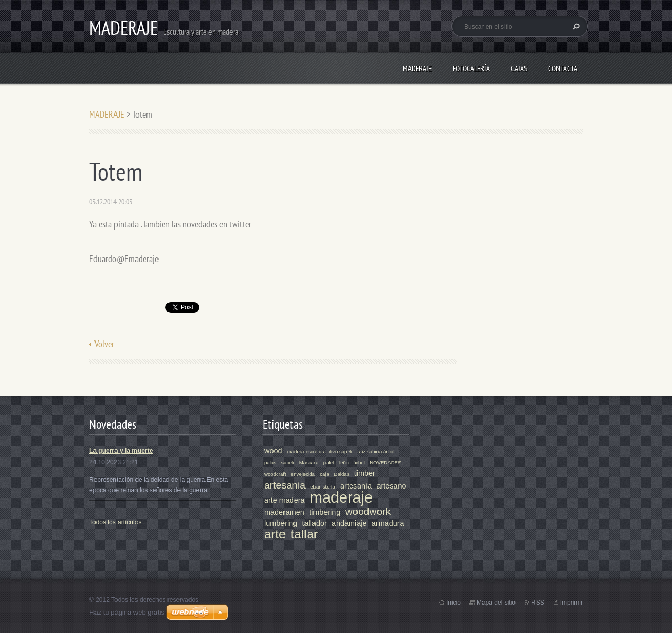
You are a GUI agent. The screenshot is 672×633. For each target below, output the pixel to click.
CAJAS (519, 69)
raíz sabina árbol (376, 452)
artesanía (356, 486)
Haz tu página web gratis (127, 612)
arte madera (285, 500)
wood (273, 451)
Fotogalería (471, 69)
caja (324, 474)
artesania (285, 485)
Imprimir (571, 603)
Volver (104, 344)
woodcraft (275, 474)
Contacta (563, 69)
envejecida (303, 474)
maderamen (284, 512)
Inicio (454, 603)
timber (365, 473)
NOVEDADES (385, 463)
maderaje (341, 497)
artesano (391, 486)
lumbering (281, 523)
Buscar (575, 26)
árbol (359, 463)
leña (344, 463)
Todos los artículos (115, 522)
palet (329, 463)
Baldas (342, 474)
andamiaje (349, 523)
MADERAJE (417, 69)
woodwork (368, 511)
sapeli (287, 463)
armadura (388, 523)
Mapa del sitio (496, 603)
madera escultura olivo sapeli (320, 452)
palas (270, 463)
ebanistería (323, 487)
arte (275, 534)
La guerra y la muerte (121, 451)
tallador (315, 523)
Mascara (309, 463)
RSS (538, 603)
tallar (304, 534)
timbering (325, 512)
